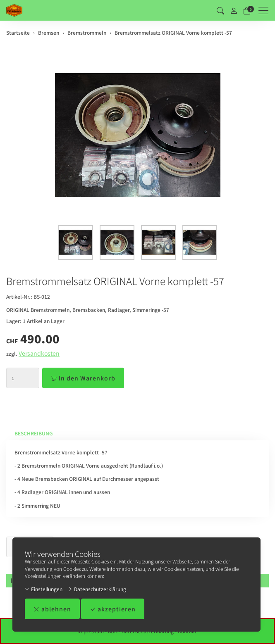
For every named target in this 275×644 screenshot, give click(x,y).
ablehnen (52, 609)
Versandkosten (39, 353)
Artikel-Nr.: (19, 296)
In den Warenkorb (83, 378)
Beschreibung (34, 433)
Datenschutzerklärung (97, 589)
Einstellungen (44, 589)
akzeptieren (113, 609)
